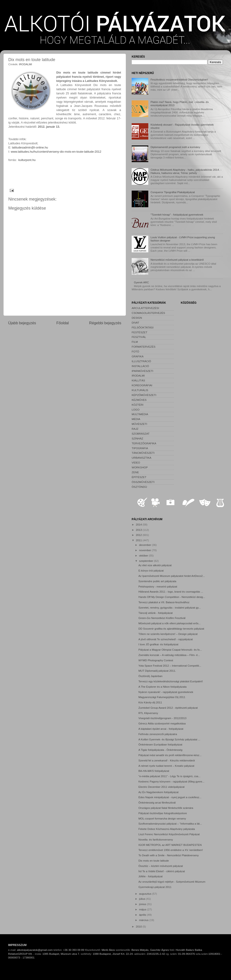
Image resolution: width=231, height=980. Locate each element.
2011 (139, 540)
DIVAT (135, 323)
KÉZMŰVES (139, 400)
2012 (139, 535)
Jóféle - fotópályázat (150, 876)
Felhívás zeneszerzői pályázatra (158, 734)
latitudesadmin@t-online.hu (30, 147)
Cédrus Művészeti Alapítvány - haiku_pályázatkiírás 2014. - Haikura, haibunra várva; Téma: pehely (186, 171)
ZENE (135, 472)
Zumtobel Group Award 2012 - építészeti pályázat (168, 708)
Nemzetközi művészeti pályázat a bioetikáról (177, 260)
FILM (135, 342)
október (144, 555)
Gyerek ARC (141, 282)
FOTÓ (135, 351)
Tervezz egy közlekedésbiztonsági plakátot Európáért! (171, 681)
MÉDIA (136, 419)
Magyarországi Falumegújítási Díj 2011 (162, 697)
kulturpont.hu (27, 160)
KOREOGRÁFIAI (142, 385)
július (143, 899)
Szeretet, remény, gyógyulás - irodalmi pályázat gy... (170, 607)
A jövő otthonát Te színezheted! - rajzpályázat (166, 639)
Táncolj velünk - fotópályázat (155, 613)
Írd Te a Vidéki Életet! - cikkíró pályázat (162, 871)
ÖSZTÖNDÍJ (139, 487)
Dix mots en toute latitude (154, 861)
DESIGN (137, 318)
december (145, 545)
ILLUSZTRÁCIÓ (141, 361)
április (143, 915)
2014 (139, 524)
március (144, 920)
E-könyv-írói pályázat (151, 570)
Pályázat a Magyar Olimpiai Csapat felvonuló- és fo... (170, 650)
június (143, 904)
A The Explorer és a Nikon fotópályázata (162, 687)
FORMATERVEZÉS (144, 347)
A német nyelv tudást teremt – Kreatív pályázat (166, 766)
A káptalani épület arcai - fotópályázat (161, 729)
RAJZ (135, 429)
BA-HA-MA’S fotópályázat (154, 771)
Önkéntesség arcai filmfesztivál (157, 802)
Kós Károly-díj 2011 (150, 702)
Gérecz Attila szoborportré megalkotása (162, 723)
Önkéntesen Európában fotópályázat (160, 744)
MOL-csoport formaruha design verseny (162, 818)
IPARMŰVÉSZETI (142, 371)
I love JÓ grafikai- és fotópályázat (158, 644)
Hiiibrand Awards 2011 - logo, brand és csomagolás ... (171, 592)
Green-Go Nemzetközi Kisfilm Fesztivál (162, 618)
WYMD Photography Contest (156, 660)
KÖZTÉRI (138, 405)
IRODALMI (26, 64)
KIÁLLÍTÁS (138, 380)
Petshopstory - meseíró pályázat (158, 586)
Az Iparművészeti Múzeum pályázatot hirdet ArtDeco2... (172, 576)
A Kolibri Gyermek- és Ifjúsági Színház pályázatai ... (169, 739)
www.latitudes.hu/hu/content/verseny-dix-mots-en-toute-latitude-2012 (56, 152)
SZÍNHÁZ (137, 438)
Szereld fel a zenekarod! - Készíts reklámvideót (167, 760)
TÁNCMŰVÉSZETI (143, 453)
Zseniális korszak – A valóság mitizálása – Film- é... (169, 655)
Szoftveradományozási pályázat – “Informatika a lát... (170, 824)
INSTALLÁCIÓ (140, 366)
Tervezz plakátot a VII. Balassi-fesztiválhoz (164, 602)
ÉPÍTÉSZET (139, 477)
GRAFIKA (138, 356)
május (143, 909)
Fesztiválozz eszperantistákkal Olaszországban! (179, 79)
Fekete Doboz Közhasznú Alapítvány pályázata (167, 829)
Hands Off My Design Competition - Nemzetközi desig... (172, 597)
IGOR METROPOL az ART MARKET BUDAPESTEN (170, 845)
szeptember (146, 561)
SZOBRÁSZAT (141, 434)
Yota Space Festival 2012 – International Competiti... (170, 666)
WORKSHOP (140, 467)
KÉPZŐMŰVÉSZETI (144, 395)
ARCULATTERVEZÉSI (145, 308)
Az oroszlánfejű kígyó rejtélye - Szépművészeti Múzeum (172, 882)
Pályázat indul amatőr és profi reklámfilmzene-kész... (170, 755)
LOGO (136, 410)
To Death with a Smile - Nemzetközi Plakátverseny (169, 855)
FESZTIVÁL (139, 337)
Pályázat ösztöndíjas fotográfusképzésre (163, 813)
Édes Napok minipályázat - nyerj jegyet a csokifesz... (170, 797)
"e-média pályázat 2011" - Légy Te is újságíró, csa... (169, 776)
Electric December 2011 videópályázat (161, 787)
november (145, 550)
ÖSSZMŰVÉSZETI (143, 482)
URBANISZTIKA (141, 458)
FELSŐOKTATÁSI (143, 327)
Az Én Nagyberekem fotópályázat (158, 792)
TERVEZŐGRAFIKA (144, 443)
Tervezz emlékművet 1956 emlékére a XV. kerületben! (171, 850)
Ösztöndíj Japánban (150, 676)
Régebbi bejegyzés (105, 323)
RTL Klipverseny (148, 713)
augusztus (146, 894)
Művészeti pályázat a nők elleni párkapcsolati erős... (170, 623)
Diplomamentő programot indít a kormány (175, 147)
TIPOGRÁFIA (140, 448)
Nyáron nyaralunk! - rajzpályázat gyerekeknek (166, 692)
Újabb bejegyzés (22, 323)
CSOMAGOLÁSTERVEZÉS (148, 313)
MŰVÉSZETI (139, 424)
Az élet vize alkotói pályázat (155, 565)
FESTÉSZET (140, 332)
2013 (139, 530)
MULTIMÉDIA (140, 414)
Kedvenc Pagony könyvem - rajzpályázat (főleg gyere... (171, 781)
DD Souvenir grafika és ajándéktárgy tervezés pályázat (171, 629)
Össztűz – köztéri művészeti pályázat (161, 866)
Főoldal (63, 323)
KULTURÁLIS (140, 390)
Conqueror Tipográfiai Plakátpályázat (173, 192)
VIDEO (136, 462)
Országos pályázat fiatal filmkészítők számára (166, 808)
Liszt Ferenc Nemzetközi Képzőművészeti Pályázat (169, 834)
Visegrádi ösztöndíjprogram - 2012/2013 (162, 718)
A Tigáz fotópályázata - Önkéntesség (160, 750)
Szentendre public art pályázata (157, 581)
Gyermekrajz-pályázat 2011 (155, 887)
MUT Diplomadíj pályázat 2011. (157, 671)
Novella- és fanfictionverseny (156, 839)
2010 (139, 926)
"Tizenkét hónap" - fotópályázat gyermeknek (177, 215)
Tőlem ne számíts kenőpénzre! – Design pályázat (168, 634)
